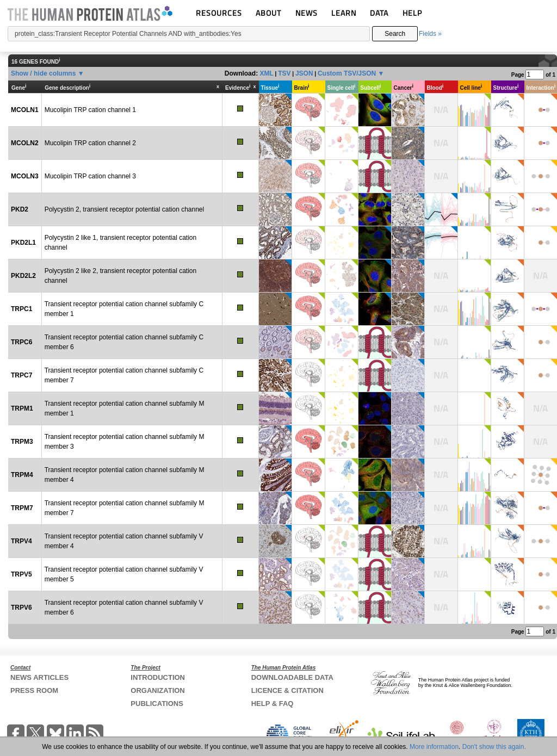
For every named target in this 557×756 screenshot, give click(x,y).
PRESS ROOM (34, 690)
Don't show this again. (494, 747)
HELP (412, 13)
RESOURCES (219, 13)
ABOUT (268, 13)
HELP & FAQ (273, 704)
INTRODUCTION (158, 677)
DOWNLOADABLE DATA (292, 677)
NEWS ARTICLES (39, 677)
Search (395, 34)
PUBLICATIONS (157, 704)
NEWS (307, 13)
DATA (379, 13)
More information (434, 747)
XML (266, 73)
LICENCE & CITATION (287, 690)
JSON (304, 73)
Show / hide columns (43, 73)
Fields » (430, 34)
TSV (284, 73)
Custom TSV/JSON (347, 73)
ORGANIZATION (157, 690)
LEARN (344, 13)
